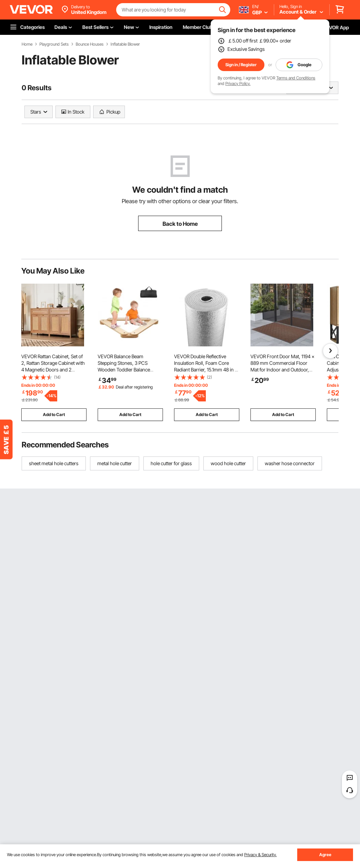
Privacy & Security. (260, 855)
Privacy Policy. (238, 83)
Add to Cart (54, 414)
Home (27, 44)
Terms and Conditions (296, 78)
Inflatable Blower (125, 44)
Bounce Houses (90, 44)
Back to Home (180, 224)
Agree (325, 855)
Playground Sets (54, 44)
